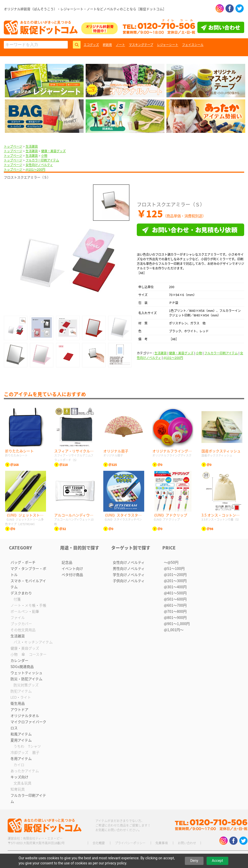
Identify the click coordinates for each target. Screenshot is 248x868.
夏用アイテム (21, 740)
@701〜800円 (175, 611)
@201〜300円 (175, 581)
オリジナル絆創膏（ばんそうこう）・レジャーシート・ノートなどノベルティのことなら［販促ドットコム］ (85, 9)
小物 (44, 156)
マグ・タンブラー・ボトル (28, 571)
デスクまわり (21, 593)
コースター (38, 654)
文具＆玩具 (22, 783)
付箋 (17, 599)
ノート (120, 45)
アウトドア (19, 709)
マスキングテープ (141, 45)
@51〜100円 (174, 568)
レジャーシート (168, 45)
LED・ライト (21, 697)
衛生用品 (18, 703)
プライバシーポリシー (130, 843)
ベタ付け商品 (72, 574)
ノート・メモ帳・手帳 (28, 605)
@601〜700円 (175, 605)
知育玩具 (18, 789)
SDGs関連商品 (22, 666)
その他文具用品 (23, 630)
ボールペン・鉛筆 (25, 611)
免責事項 (162, 843)
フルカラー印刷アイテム (42, 160)
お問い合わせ (187, 843)
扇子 (36, 752)
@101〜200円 (35, 169)
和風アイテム (21, 734)
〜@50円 (171, 562)
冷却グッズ (19, 752)
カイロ (19, 765)
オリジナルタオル (25, 715)
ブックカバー (21, 624)
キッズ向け (19, 777)
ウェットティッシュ (26, 673)
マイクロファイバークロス (28, 725)
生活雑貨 (32, 146)
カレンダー (19, 660)
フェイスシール (193, 45)
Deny (194, 861)
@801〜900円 (175, 617)
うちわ (19, 746)
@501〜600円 (175, 599)
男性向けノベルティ (129, 568)
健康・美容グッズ (53, 151)
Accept (218, 861)
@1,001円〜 (174, 630)
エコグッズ (91, 45)
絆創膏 (107, 45)
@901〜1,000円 (177, 624)
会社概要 (99, 843)
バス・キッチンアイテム (33, 642)
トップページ (13, 146)
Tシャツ (35, 746)
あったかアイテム (25, 771)
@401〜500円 (175, 593)
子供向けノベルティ (129, 581)
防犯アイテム (21, 691)
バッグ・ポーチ (23, 562)
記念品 (67, 562)
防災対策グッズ (26, 685)
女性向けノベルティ (39, 165)
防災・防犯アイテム (26, 679)
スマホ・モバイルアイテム (28, 584)
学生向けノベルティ (129, 574)
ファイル (18, 617)
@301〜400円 (175, 587)
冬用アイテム (21, 758)
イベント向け (72, 568)
